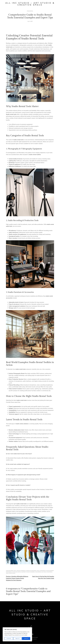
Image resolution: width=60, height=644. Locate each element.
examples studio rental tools (33, 571)
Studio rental (30, 11)
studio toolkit (12, 573)
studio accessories (30, 572)
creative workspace (21, 571)
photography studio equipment (47, 571)
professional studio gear (12, 572)
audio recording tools (11, 571)
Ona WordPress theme (34, 637)
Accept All (26, 638)
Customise (9, 638)
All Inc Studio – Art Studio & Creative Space (30, 4)
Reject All (17, 638)
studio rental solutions (40, 572)
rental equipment (22, 572)
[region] (17, 634)
